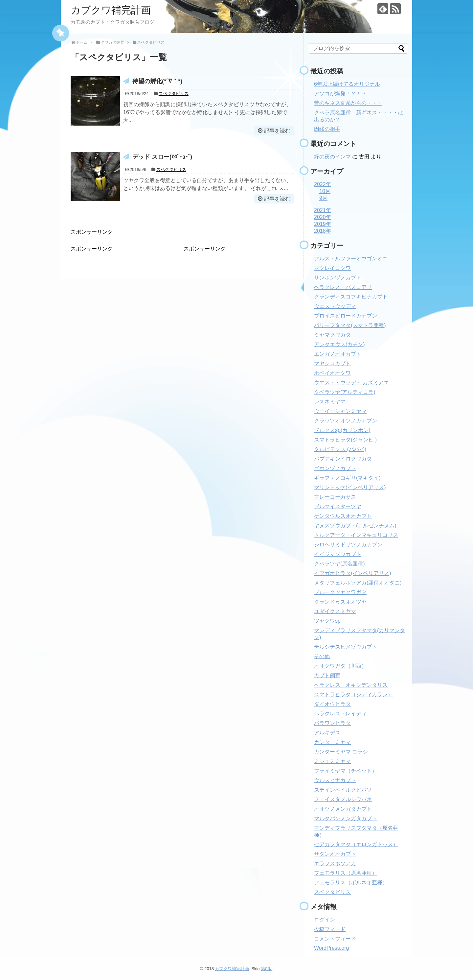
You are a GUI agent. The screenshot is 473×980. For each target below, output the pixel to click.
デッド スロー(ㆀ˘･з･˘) (162, 157)
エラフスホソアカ (335, 863)
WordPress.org (331, 948)
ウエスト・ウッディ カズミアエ (351, 382)
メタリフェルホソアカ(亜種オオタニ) (358, 583)
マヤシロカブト (332, 363)
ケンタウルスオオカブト (343, 516)
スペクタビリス (174, 94)
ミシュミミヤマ (332, 761)
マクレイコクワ (332, 268)
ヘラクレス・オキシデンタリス (351, 685)
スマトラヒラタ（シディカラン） (353, 694)
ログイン (325, 920)
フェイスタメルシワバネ (343, 799)
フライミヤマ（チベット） (346, 771)
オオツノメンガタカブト (343, 809)
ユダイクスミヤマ (335, 611)
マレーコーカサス (335, 497)
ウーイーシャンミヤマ (340, 411)
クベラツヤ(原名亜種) (339, 564)
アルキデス (327, 733)
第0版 (266, 969)
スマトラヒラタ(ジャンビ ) (345, 440)
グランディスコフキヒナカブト (351, 297)
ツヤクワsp (327, 621)
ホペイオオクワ (332, 373)
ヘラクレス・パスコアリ (343, 287)
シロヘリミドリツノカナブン (348, 545)
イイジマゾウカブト (338, 554)
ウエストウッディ (335, 306)
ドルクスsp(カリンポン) (342, 430)
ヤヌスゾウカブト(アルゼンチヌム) (355, 526)
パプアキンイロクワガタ (343, 459)
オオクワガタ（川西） (340, 666)
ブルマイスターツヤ (338, 506)
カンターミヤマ (332, 742)
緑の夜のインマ (332, 157)
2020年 (323, 217)
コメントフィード (335, 939)
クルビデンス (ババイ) (340, 449)
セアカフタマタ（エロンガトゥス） (356, 844)
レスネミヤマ (330, 402)
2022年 (323, 184)
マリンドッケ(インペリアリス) (350, 487)
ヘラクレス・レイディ (340, 714)
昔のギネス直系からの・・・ (348, 103)
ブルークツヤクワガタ (340, 592)
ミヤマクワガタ (332, 335)
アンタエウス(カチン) (339, 344)
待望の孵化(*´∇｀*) (157, 81)
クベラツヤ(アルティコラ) (345, 392)
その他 (322, 656)
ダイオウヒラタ (332, 704)
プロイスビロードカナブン (346, 316)
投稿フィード (330, 929)
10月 (325, 191)
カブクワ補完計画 (111, 10)
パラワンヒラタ (332, 723)
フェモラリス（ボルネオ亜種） (351, 883)
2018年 (323, 231)
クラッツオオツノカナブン (346, 421)
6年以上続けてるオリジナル (347, 84)
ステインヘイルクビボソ (343, 790)
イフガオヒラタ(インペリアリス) (353, 573)
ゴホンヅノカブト (335, 468)
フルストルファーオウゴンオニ (351, 259)
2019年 (323, 224)
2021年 (323, 210)
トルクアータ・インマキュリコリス (356, 535)
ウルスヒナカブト (335, 780)
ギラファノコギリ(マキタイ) (347, 478)
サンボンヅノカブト (338, 278)
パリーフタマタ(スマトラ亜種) (350, 325)
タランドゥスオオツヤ (340, 602)
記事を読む (277, 131)
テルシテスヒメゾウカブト (346, 647)
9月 (323, 198)
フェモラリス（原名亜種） (346, 873)
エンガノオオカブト (338, 354)
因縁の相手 (327, 129)
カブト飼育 (327, 675)
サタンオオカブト (335, 854)
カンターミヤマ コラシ (341, 752)
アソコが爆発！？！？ (340, 94)
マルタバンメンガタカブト (346, 818)
